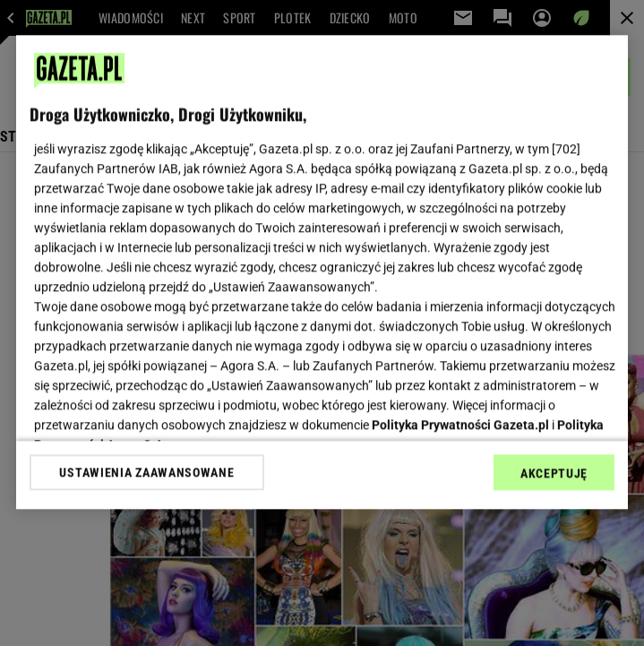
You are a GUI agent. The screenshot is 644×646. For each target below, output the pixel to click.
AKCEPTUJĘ (554, 473)
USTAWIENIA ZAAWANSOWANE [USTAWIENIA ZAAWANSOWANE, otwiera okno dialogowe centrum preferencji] (146, 472)
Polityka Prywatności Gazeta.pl (460, 425)
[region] (322, 272)
